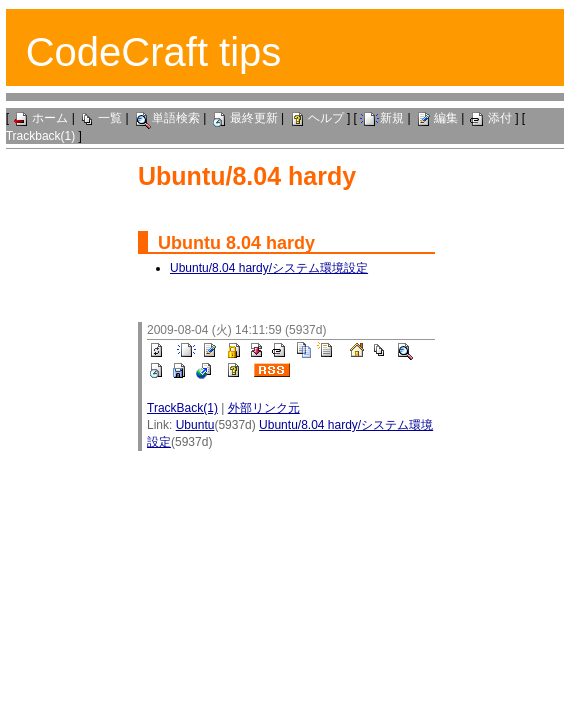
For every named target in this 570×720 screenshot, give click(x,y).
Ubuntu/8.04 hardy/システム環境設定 (269, 268)
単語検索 (166, 118)
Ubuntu (189, 243)
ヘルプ (316, 118)
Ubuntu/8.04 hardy (247, 176)
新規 (382, 118)
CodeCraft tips (154, 52)
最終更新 (244, 118)
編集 (436, 118)
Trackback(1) (41, 136)
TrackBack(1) (182, 408)
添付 (490, 118)
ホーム (40, 118)
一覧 (100, 118)
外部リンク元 (264, 408)
